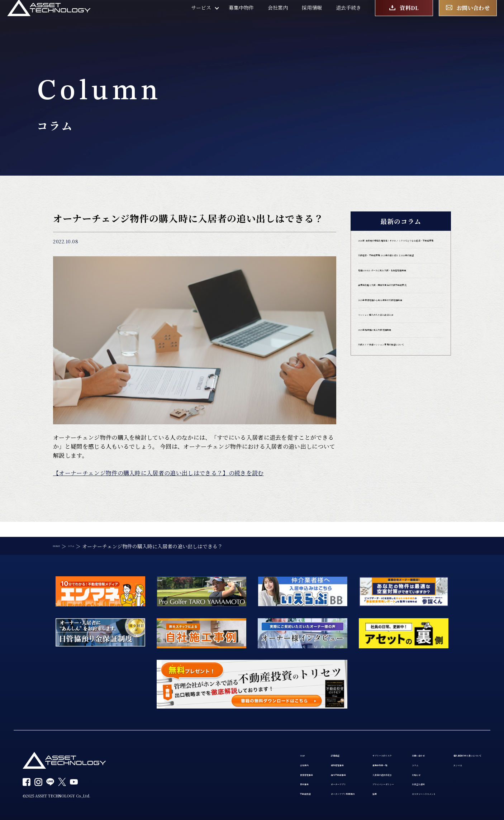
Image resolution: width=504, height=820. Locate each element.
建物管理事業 (218, 754)
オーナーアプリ (220, 781)
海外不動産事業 (220, 768)
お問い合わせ (358, 740)
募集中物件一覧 (293, 754)
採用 (280, 795)
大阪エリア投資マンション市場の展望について (399, 423)
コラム (351, 754)
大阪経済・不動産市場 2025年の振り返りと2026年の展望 (401, 280)
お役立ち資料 (358, 781)
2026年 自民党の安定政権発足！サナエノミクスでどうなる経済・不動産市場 (401, 250)
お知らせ (353, 768)
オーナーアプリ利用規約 (230, 795)
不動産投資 (167, 795)
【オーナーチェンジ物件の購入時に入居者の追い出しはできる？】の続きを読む (158, 473)
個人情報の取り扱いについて (449, 740)
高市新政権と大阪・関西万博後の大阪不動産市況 (399, 332)
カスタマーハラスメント (371, 795)
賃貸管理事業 (170, 768)
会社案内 (278, 18)
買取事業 (165, 781)
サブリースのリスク (298, 740)
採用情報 (312, 18)
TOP (160, 740)
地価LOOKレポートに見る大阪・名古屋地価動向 (399, 306)
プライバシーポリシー (300, 781)
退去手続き (348, 18)
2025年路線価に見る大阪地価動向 (397, 400)
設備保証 (213, 740)
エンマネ (426, 754)
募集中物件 (241, 18)
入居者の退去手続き (298, 768)
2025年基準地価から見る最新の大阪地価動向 (400, 358)
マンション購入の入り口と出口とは (399, 381)
